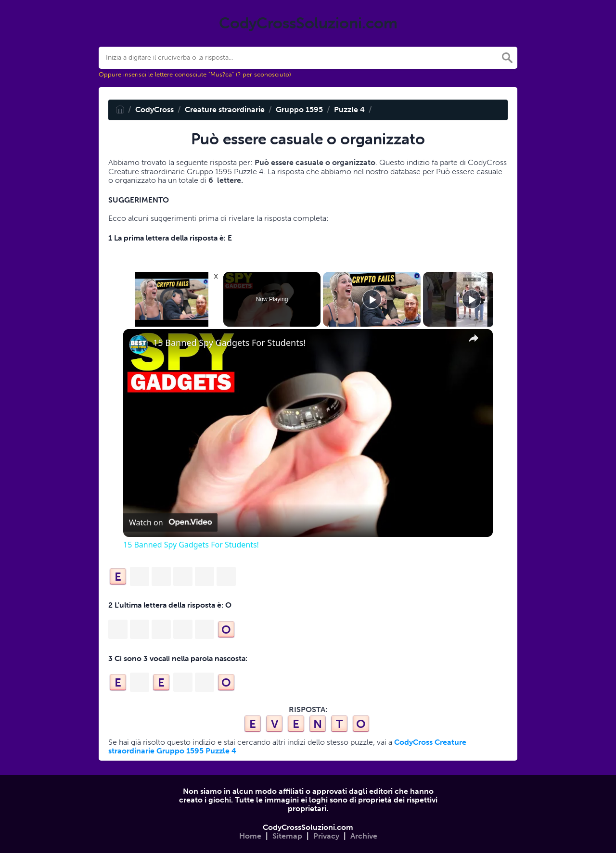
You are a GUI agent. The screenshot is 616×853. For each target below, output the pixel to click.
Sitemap (287, 836)
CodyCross (154, 109)
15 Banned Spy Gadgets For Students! (229, 343)
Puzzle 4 (349, 109)
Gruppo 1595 (299, 109)
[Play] (372, 299)
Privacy (326, 836)
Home (250, 836)
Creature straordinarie (225, 109)
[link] (139, 344)
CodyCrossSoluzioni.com (308, 827)
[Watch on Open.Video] (170, 522)
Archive (364, 836)
